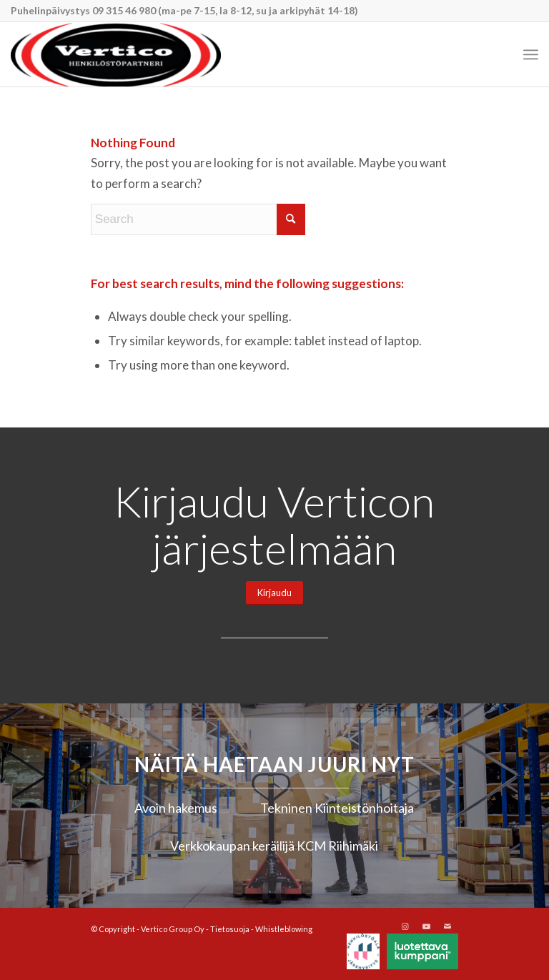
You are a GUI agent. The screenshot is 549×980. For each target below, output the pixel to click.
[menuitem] (531, 54)
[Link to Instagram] (405, 926)
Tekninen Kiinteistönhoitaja (337, 808)
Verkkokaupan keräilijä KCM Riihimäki (274, 846)
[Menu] (531, 54)
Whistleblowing (284, 929)
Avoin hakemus (176, 808)
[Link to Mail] (447, 926)
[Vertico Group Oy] (115, 54)
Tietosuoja (230, 929)
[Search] (198, 219)
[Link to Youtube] (426, 926)
